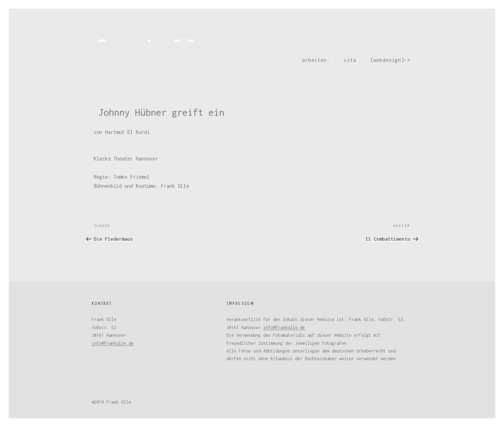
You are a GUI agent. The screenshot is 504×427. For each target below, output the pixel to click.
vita (350, 60)
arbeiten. (316, 60)
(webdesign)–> (390, 60)
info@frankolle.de (113, 343)
